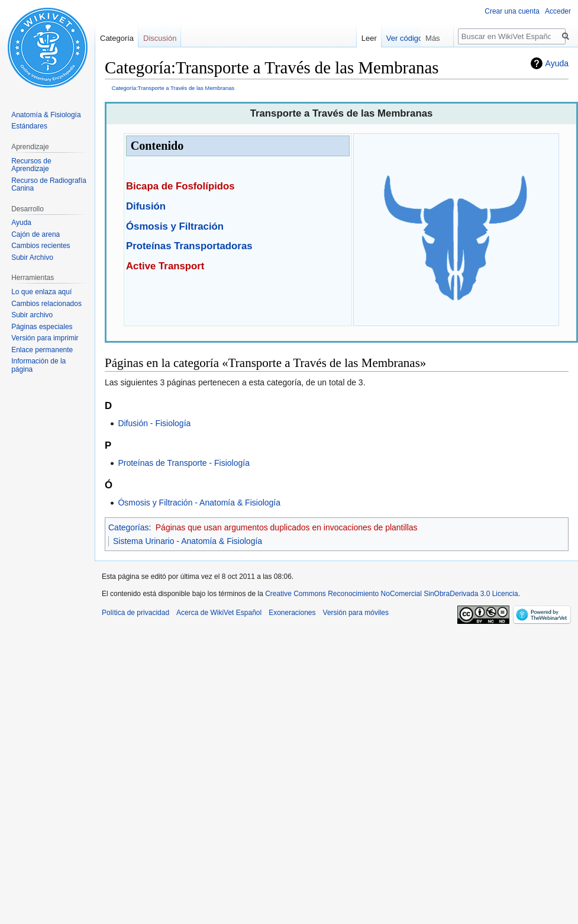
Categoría (117, 38)
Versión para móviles (356, 613)
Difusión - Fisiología (154, 423)
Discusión (160, 38)
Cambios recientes (41, 246)
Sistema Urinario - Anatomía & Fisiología (188, 541)
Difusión (146, 206)
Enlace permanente (42, 350)
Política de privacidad (135, 613)
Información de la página (38, 365)
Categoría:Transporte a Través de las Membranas (173, 88)
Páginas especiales (42, 327)
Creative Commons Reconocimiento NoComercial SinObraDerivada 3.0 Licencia (392, 594)
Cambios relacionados (46, 304)
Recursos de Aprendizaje (31, 165)
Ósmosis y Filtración (175, 226)
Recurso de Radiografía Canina (49, 185)
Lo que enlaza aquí (41, 292)
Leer (391, 38)
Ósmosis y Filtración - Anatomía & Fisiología (199, 503)
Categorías (128, 527)
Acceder (558, 11)
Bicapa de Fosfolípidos (180, 186)
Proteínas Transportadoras (189, 246)
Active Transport (165, 266)
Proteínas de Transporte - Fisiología (184, 463)
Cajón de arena (35, 234)
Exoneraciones (292, 613)
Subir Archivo (32, 257)
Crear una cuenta (512, 11)
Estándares (29, 126)
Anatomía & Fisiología (46, 115)
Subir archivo (32, 315)
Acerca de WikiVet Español (219, 613)
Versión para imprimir (45, 338)
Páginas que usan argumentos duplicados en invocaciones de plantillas (287, 527)
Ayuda (557, 63)
